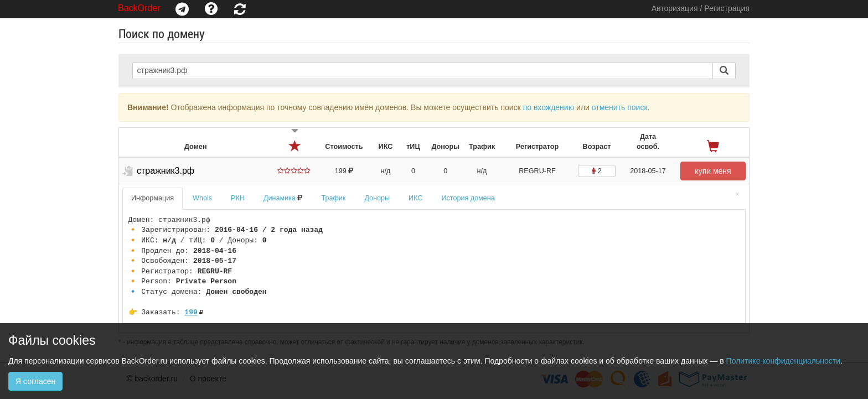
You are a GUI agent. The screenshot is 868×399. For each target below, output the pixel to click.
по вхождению (549, 107)
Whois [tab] (202, 198)
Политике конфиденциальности (783, 361)
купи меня (713, 171)
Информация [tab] (153, 198)
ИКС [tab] (415, 198)
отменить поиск (620, 107)
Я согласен (35, 381)
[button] (182, 9)
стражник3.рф (166, 171)
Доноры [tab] (377, 198)
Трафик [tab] (333, 198)
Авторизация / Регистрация (701, 8)
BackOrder (139, 8)
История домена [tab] (468, 198)
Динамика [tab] (283, 198)
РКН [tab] (238, 198)
